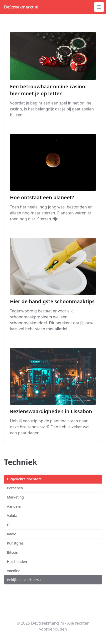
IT (9, 525)
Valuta (12, 516)
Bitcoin (13, 552)
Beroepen (15, 488)
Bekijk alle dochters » (24, 580)
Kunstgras (15, 543)
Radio (12, 534)
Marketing (15, 497)
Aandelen (15, 506)
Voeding (14, 571)
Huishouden (17, 562)
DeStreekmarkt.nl (21, 7)
